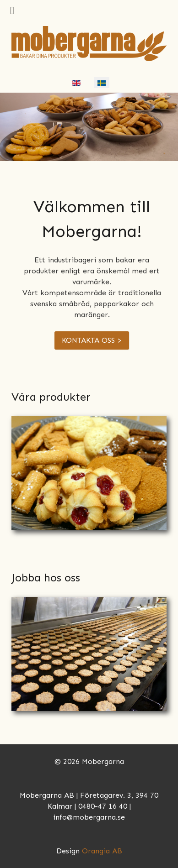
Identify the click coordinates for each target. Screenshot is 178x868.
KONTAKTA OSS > (92, 340)
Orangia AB (102, 851)
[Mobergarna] (89, 43)
